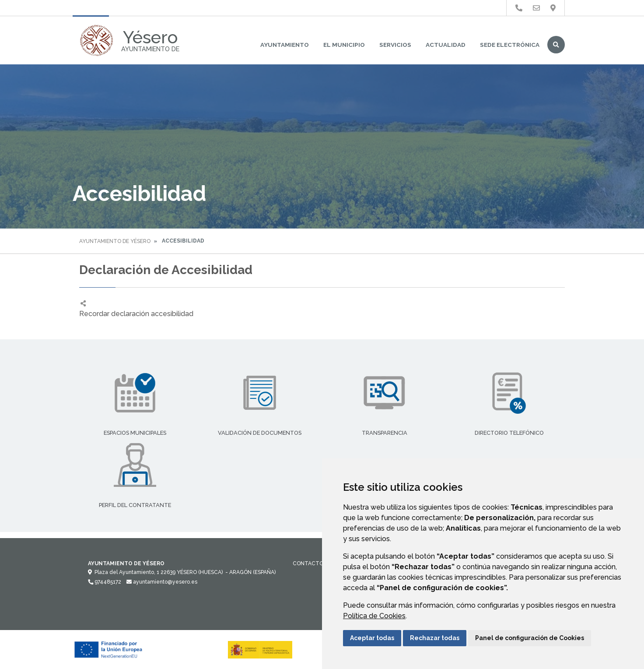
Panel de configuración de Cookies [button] (530, 638)
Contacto (308, 563)
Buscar (556, 45)
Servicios (395, 45)
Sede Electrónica (510, 45)
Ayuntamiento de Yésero (115, 241)
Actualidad (446, 45)
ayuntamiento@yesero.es (162, 582)
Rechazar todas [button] (435, 638)
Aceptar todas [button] (372, 638)
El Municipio (344, 45)
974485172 (105, 582)
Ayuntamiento (285, 45)
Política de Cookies (374, 616)
